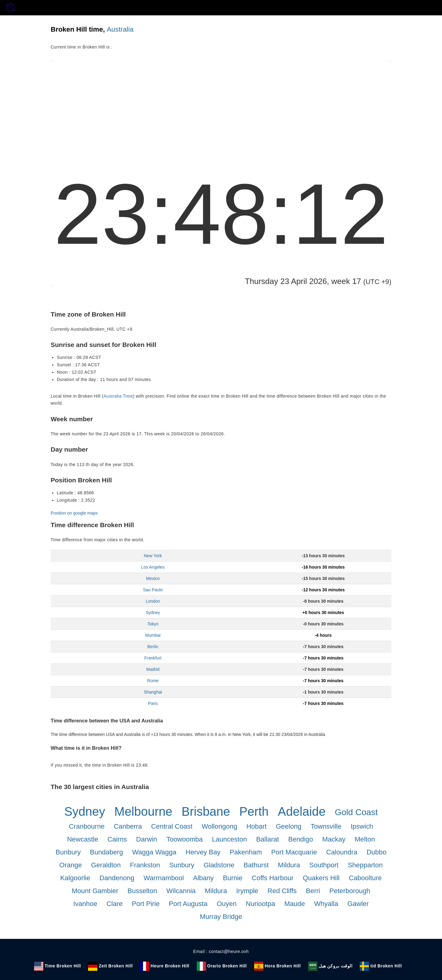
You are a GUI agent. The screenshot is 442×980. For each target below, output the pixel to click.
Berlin (153, 647)
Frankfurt (153, 658)
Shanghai (153, 692)
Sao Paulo (153, 590)
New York (153, 556)
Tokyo (153, 624)
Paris (153, 703)
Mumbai (153, 635)
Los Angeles (153, 567)
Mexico (153, 578)
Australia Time (118, 396)
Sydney (153, 612)
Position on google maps (74, 513)
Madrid (153, 669)
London (153, 601)
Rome (153, 681)
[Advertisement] (221, 106)
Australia (120, 29)
